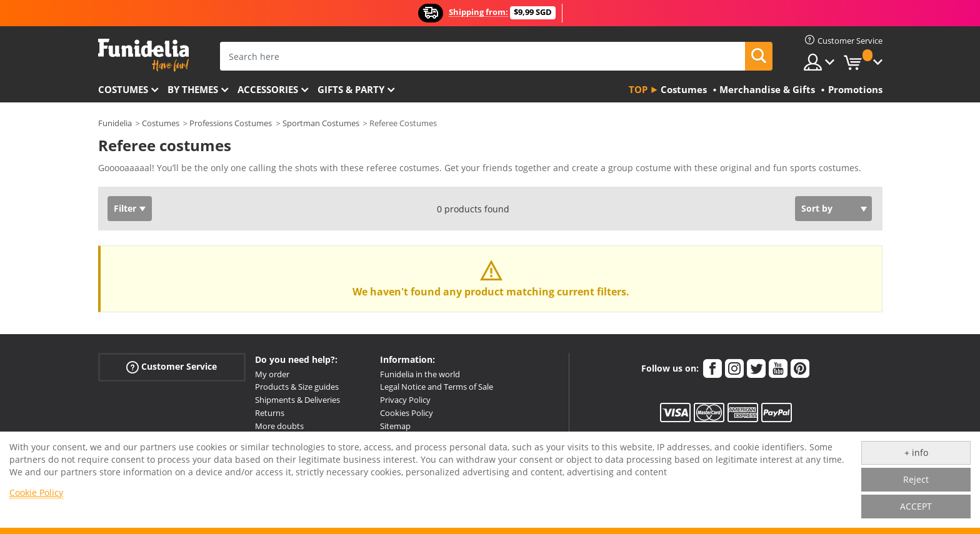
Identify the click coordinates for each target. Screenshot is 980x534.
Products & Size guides (297, 387)
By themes (193, 89)
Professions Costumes (231, 123)
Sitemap (395, 426)
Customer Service (172, 366)
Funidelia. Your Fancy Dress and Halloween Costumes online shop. (143, 55)
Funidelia (115, 123)
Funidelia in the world (420, 374)
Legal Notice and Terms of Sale (437, 387)
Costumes (123, 89)
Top (638, 89)
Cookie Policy (36, 492)
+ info (916, 452)
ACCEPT (916, 506)
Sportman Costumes (321, 123)
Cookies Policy (407, 413)
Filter (125, 208)
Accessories (268, 89)
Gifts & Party (351, 89)
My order (272, 374)
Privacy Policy (405, 400)
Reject (916, 479)
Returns (270, 413)
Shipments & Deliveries (297, 400)
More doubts (279, 426)
